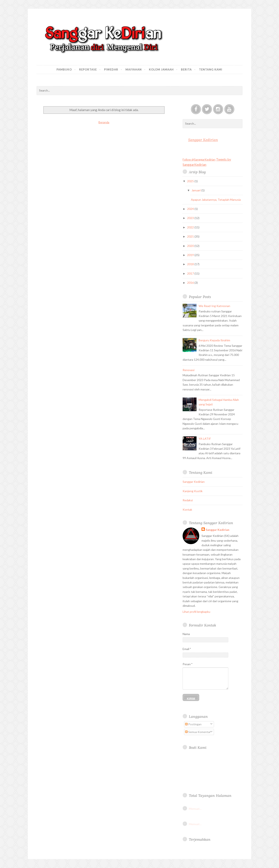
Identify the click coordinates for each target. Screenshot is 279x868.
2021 (191, 236)
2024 (191, 209)
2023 (191, 218)
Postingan (193, 724)
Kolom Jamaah (161, 69)
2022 (191, 227)
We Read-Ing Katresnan (214, 306)
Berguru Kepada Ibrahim (214, 340)
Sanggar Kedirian (203, 140)
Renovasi (189, 370)
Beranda (104, 122)
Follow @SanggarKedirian (199, 159)
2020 (191, 246)
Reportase (88, 69)
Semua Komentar (198, 732)
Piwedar (111, 69)
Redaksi (188, 500)
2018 (191, 264)
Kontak (187, 510)
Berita (186, 69)
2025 (191, 181)
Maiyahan (134, 69)
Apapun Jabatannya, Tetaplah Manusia (216, 200)
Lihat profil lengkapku (196, 612)
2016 (191, 283)
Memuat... (195, 809)
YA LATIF (205, 439)
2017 (191, 273)
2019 (191, 255)
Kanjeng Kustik (193, 491)
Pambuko (64, 69)
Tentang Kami (211, 69)
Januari (196, 190)
